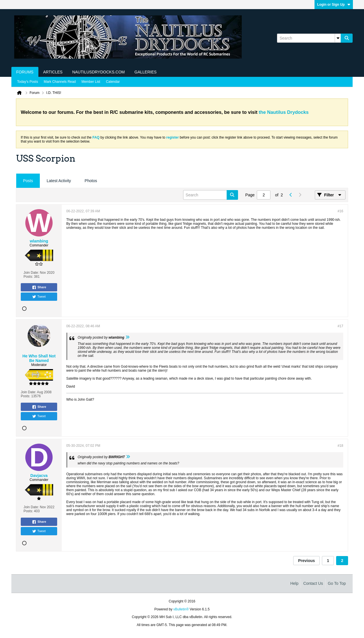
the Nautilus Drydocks (284, 112)
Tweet (39, 297)
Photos (91, 181)
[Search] (309, 38)
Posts (28, 181)
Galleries (146, 72)
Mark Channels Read (60, 82)
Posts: (28, 277)
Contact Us (313, 583)
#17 (340, 326)
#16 (340, 211)
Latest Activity (59, 181)
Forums (25, 72)
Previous (306, 561)
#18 (340, 446)
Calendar (113, 82)
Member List (91, 82)
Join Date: (31, 273)
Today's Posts (28, 82)
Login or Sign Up (334, 5)
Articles (53, 72)
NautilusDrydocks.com (99, 72)
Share (39, 287)
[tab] (28, 181)
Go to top (337, 583)
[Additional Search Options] (338, 38)
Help (294, 583)
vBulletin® (181, 609)
